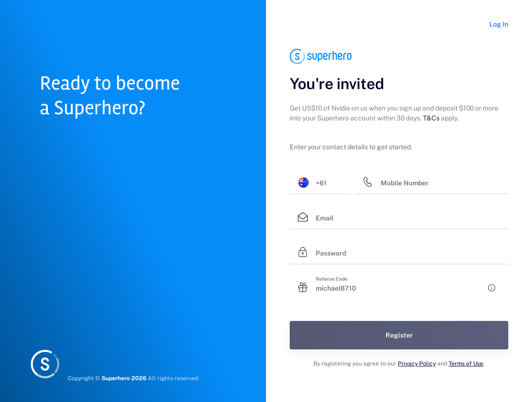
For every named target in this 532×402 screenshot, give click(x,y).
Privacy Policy (417, 364)
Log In (499, 24)
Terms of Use (466, 364)
